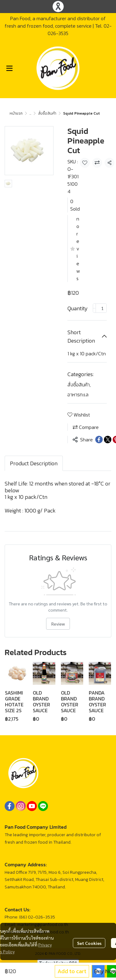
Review (58, 624)
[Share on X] (108, 440)
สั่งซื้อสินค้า (47, 113)
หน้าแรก (16, 113)
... (30, 113)
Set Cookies (89, 943)
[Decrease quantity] (94, 308)
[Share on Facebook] (99, 440)
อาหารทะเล (78, 394)
